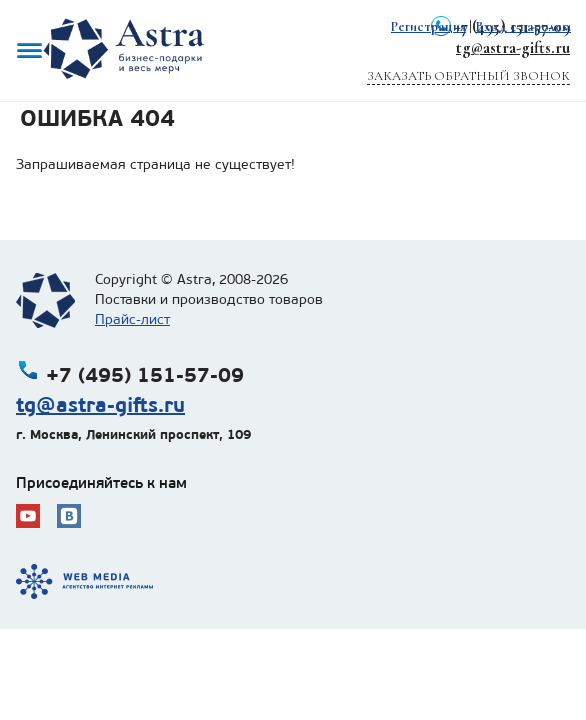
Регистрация (428, 26)
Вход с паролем (523, 26)
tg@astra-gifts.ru (513, 47)
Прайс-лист (132, 319)
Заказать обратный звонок (468, 76)
